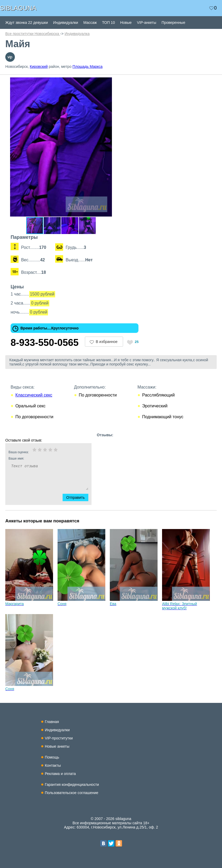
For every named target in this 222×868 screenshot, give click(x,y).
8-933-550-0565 (45, 343)
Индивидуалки (66, 23)
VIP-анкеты (147, 23)
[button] (112, 82)
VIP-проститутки (59, 738)
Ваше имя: (41, 459)
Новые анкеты (57, 746)
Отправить (79, 497)
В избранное (107, 342)
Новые (126, 23)
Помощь (52, 757)
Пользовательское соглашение (72, 793)
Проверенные (173, 23)
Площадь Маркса (87, 67)
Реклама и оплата (60, 774)
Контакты (53, 765)
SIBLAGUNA (18, 8)
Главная (52, 722)
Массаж (90, 23)
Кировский (39, 67)
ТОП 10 (108, 23)
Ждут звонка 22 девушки (27, 23)
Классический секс (34, 395)
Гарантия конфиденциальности (72, 785)
